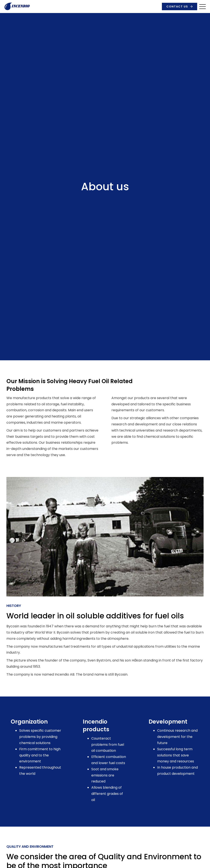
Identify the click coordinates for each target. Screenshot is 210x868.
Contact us (177, 7)
